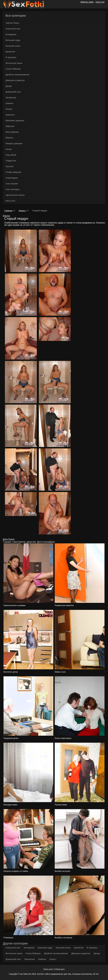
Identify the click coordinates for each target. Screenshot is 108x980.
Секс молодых (13, 189)
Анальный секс (13, 29)
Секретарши (12, 178)
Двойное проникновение (18, 75)
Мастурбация (12, 132)
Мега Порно (9, 539)
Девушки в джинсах (15, 80)
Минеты (9, 138)
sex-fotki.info (26, 974)
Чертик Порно (12, 23)
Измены (9, 103)
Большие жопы (13, 46)
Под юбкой (11, 155)
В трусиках (11, 57)
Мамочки (10, 126)
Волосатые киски (14, 63)
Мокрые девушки (14, 143)
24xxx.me (100, 2)
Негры (9, 149)
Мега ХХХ (10, 201)
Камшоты (10, 115)
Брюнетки (10, 52)
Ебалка (6, 216)
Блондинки (11, 34)
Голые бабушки (13, 69)
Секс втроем (12, 184)
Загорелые (11, 97)
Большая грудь (13, 40)
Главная (9, 211)
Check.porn (60, 969)
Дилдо (9, 86)
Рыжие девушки (13, 172)
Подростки (11, 161)
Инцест (9, 109)
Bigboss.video (87, 2)
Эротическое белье (15, 195)
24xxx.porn (48, 969)
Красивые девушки (15, 120)
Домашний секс (13, 92)
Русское (10, 166)
